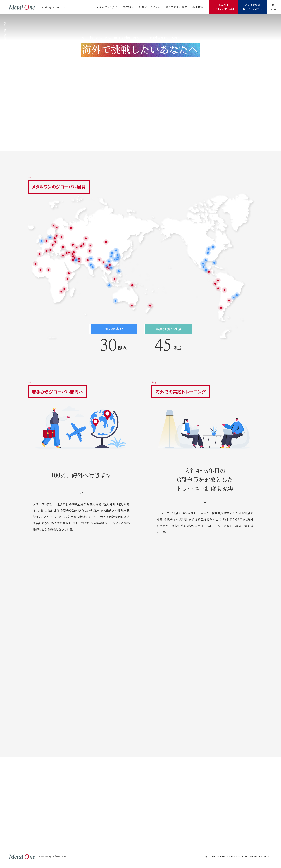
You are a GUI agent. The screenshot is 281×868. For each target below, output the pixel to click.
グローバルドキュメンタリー (169, 807)
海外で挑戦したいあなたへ (112, 807)
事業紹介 (128, 7)
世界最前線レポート (198, 790)
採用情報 (198, 7)
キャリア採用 (252, 7)
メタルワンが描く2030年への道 (140, 790)
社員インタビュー (150, 7)
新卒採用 (224, 7)
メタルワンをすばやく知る (83, 790)
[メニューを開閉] (274, 7)
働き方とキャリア (176, 7)
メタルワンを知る (107, 7)
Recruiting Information (38, 7)
